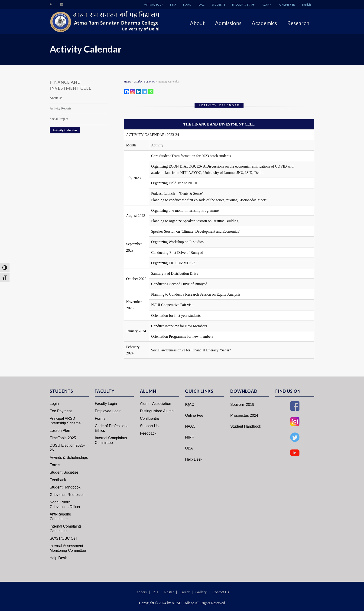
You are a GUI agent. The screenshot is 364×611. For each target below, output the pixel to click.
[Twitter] (145, 92)
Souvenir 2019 (242, 405)
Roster (169, 592)
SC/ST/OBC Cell (63, 538)
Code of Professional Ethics (112, 428)
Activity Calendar (65, 130)
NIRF (173, 5)
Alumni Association (156, 404)
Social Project (59, 119)
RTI (155, 592)
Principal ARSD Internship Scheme (65, 421)
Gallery (201, 592)
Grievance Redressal (67, 495)
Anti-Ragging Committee (60, 517)
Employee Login (108, 411)
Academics (264, 23)
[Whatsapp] (151, 92)
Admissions (228, 23)
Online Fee (194, 415)
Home (127, 81)
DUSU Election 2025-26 (67, 448)
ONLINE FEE (287, 5)
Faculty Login (106, 404)
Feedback (58, 480)
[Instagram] (133, 92)
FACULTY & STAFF (243, 5)
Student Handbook (65, 487)
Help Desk (58, 558)
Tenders (141, 592)
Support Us (149, 426)
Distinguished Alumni (157, 411)
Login (54, 404)
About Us (56, 98)
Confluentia (149, 418)
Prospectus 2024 (244, 415)
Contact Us (221, 592)
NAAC (187, 5)
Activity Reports (60, 108)
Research (298, 23)
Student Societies (144, 81)
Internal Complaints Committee (66, 529)
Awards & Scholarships (69, 457)
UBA (189, 448)
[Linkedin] (139, 92)
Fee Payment (61, 411)
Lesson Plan (60, 431)
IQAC (201, 5)
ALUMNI (267, 5)
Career (185, 592)
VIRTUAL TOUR (154, 5)
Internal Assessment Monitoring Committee (68, 548)
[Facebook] (127, 92)
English (306, 5)
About (197, 23)
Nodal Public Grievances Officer (65, 504)
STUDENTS (218, 5)
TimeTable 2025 (63, 438)
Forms (55, 465)
